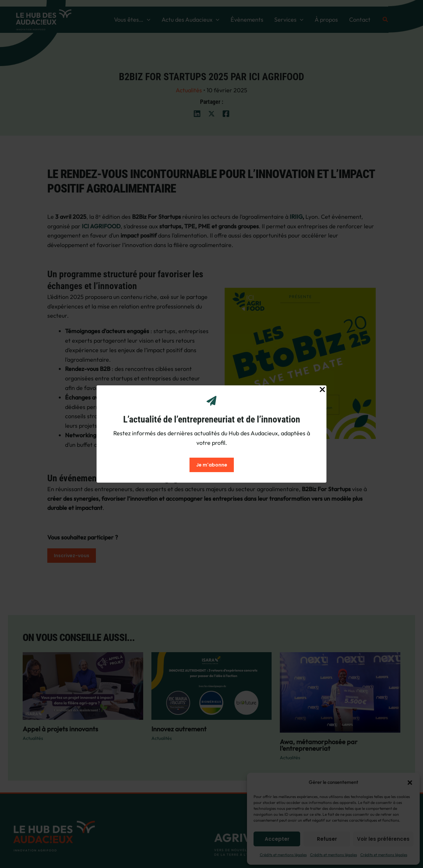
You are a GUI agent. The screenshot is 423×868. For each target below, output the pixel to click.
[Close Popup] (322, 390)
